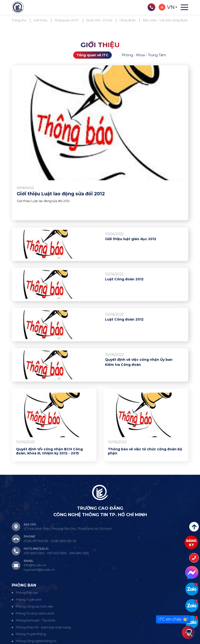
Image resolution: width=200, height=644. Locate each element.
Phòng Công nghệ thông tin (36, 641)
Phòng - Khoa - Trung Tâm (144, 55)
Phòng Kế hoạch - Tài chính (36, 620)
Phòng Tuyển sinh (29, 600)
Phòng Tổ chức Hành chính (35, 613)
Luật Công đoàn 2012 (124, 279)
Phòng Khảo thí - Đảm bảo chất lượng (43, 627)
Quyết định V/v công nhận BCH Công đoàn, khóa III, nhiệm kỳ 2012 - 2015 (49, 451)
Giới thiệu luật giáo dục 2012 (131, 239)
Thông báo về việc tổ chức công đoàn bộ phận (145, 451)
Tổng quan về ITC (92, 55)
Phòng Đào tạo (27, 593)
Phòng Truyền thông (31, 634)
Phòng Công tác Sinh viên (35, 607)
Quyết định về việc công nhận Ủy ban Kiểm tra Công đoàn (139, 362)
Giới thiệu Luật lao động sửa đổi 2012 (61, 194)
